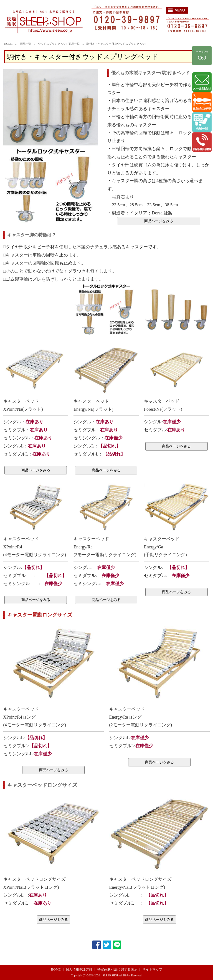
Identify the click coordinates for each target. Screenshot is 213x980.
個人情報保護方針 (79, 969)
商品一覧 (26, 44)
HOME (8, 44)
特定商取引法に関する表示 (117, 969)
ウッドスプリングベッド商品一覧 (59, 44)
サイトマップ (152, 969)
